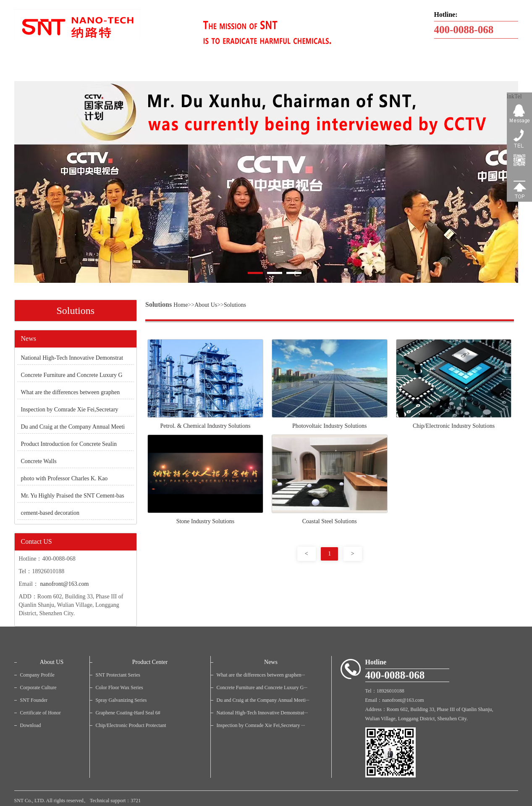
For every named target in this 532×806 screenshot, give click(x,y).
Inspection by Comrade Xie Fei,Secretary (70, 410)
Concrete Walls (39, 461)
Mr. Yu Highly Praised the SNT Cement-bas (73, 496)
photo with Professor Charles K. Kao (64, 478)
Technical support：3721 (115, 801)
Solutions (235, 305)
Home (181, 305)
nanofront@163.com (64, 584)
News (271, 662)
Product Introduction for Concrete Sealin (69, 444)
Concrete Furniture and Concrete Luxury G (72, 375)
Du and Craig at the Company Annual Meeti (73, 427)
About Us (206, 305)
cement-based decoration (50, 513)
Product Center (150, 662)
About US (52, 662)
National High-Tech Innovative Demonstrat (72, 358)
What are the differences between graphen (71, 392)
